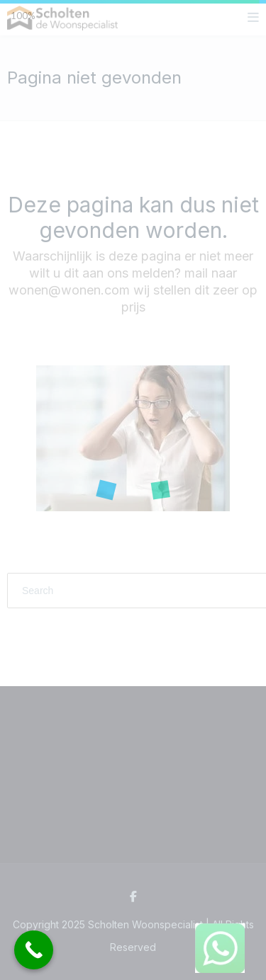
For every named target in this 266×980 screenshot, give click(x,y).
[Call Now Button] (34, 950)
